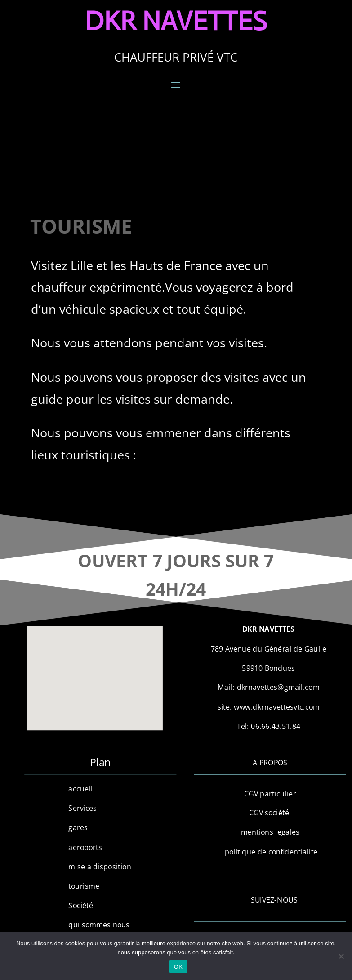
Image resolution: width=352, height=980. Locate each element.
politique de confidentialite (270, 852)
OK (178, 967)
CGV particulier (270, 793)
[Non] (341, 956)
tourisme (84, 886)
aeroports (85, 847)
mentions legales (270, 832)
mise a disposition (100, 866)
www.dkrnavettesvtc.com (277, 707)
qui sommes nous (99, 925)
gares (78, 827)
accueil (81, 789)
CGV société (270, 813)
